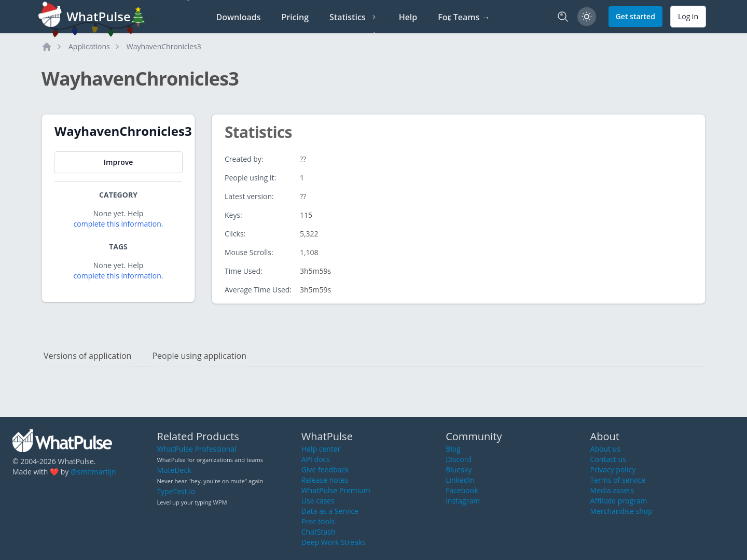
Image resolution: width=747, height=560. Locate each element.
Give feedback (325, 470)
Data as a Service (330, 511)
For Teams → (464, 17)
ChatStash (319, 532)
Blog (453, 449)
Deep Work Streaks (334, 542)
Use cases (318, 501)
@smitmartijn (93, 472)
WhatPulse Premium (336, 490)
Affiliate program (619, 501)
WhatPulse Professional (196, 449)
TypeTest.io (176, 491)
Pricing (295, 17)
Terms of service (618, 480)
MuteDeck (174, 470)
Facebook (462, 490)
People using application (199, 356)
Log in (688, 16)
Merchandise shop (621, 511)
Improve (118, 162)
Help (408, 17)
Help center (321, 449)
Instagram (463, 501)
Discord (459, 459)
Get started (635, 16)
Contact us (608, 459)
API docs (316, 459)
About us (605, 449)
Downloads (239, 17)
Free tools (318, 521)
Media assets (612, 490)
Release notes (325, 480)
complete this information (117, 224)
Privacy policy (613, 470)
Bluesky (459, 470)
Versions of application (87, 356)
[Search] (563, 17)
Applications (89, 46)
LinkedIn (460, 480)
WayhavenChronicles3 (164, 46)
